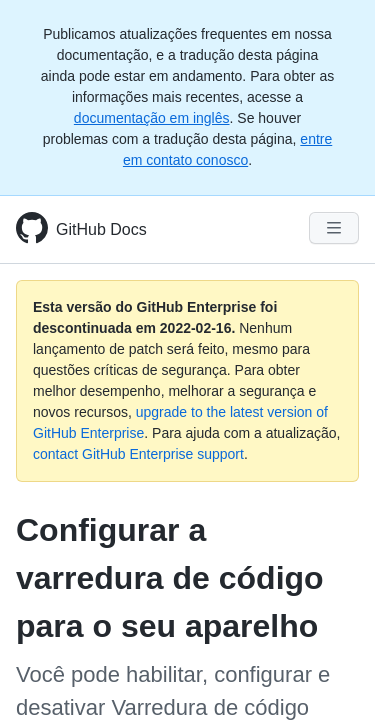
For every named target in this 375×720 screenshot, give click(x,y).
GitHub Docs (101, 229)
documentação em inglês (152, 118)
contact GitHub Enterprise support (138, 454)
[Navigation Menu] (334, 228)
